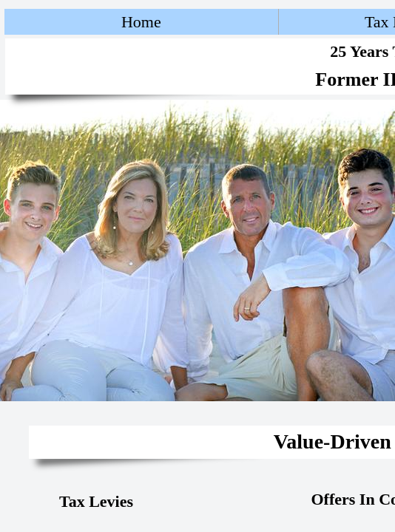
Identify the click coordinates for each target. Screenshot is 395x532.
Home (141, 22)
